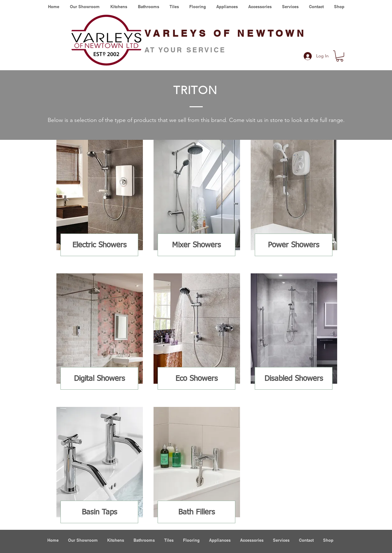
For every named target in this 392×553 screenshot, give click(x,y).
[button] (340, 56)
